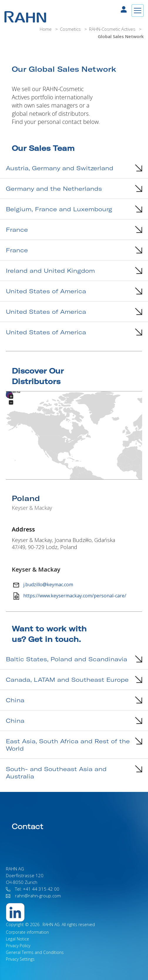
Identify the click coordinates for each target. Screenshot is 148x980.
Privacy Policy (18, 946)
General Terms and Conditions (35, 952)
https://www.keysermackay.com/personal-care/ (70, 596)
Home (46, 29)
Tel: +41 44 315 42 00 (33, 889)
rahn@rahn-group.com (33, 896)
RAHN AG (51, 924)
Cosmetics (71, 29)
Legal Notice (17, 939)
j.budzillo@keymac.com (43, 585)
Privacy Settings (20, 959)
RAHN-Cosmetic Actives (113, 29)
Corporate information (27, 932)
